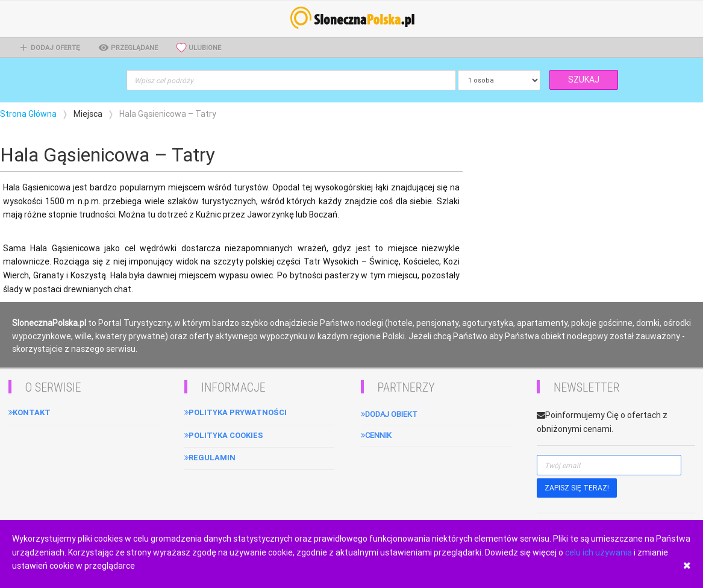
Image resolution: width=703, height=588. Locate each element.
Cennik (376, 435)
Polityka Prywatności (236, 412)
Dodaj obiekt (389, 414)
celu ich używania (598, 552)
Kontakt (30, 412)
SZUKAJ (584, 80)
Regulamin (210, 458)
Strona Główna (28, 114)
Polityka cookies (224, 435)
